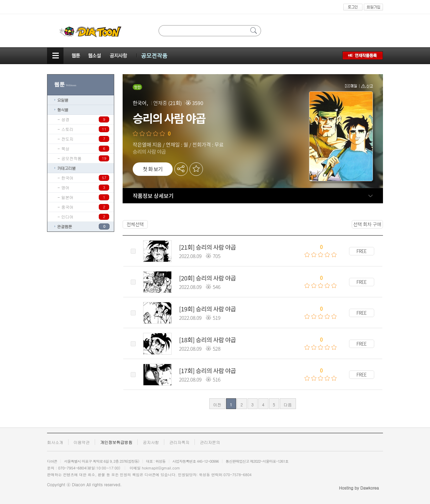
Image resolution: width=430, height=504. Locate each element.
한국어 (68, 178)
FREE (361, 251)
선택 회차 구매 (367, 224)
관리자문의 (210, 442)
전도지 (68, 139)
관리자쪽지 (179, 442)
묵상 (66, 148)
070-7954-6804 (72, 468)
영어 (66, 187)
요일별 (63, 100)
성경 (66, 119)
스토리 (68, 129)
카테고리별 (66, 168)
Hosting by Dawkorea (359, 488)
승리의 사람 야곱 (216, 247)
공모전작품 (72, 158)
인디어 (68, 217)
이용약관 (82, 442)
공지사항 (151, 442)
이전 (217, 405)
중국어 (68, 207)
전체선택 (135, 224)
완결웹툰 (64, 226)
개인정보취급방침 (116, 442)
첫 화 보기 (153, 169)
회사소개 (55, 442)
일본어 (68, 197)
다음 (288, 405)
